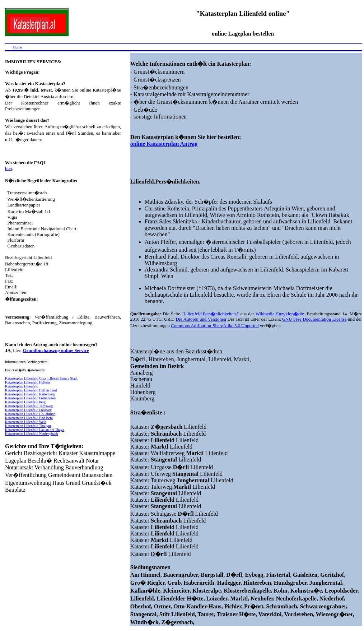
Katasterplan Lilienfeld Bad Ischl (29, 418)
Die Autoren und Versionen (201, 319)
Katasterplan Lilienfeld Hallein (27, 382)
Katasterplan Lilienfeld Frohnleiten (30, 398)
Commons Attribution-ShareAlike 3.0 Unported (215, 326)
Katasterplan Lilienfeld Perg (25, 402)
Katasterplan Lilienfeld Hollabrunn (30, 414)
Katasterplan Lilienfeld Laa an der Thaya (34, 430)
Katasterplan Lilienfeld (22, 386)
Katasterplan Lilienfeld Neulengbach (32, 434)
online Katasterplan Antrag (164, 144)
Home (18, 47)
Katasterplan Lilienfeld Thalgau (28, 426)
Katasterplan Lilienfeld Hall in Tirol (31, 390)
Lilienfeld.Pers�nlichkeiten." (211, 314)
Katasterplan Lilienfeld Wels (26, 422)
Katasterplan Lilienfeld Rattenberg (30, 394)
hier (9, 168)
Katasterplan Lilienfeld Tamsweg (29, 406)
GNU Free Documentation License (314, 319)
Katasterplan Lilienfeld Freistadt (28, 410)
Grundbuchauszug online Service (56, 350)
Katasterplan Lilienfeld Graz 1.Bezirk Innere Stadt (41, 378)
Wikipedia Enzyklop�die (280, 314)
